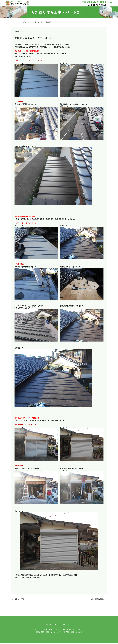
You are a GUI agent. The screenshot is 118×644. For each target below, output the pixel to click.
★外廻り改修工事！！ (20, 600)
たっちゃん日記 (22, 23)
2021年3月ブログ (35, 23)
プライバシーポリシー (53, 626)
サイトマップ (68, 626)
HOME (12, 23)
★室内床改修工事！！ (98, 600)
